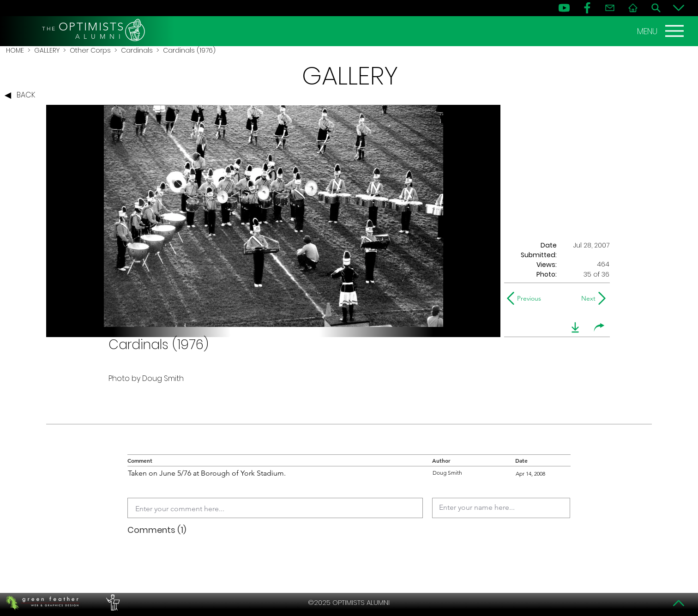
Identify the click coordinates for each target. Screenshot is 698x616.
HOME (15, 50)
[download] (575, 327)
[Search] (656, 8)
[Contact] (610, 8)
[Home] (633, 8)
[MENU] (662, 31)
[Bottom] (679, 8)
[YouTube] (564, 8)
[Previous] (526, 298)
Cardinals (137, 50)
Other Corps (90, 50)
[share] (599, 327)
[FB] (587, 8)
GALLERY (47, 50)
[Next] (587, 298)
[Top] (679, 603)
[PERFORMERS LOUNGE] (112, 603)
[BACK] (22, 96)
